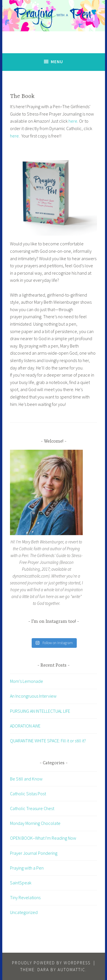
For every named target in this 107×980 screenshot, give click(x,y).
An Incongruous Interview (33, 696)
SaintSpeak (21, 883)
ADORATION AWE (25, 726)
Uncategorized (24, 912)
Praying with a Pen (27, 868)
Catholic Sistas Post (28, 794)
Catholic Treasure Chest (32, 808)
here (73, 121)
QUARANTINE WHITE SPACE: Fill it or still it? (48, 741)
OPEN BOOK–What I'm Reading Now (43, 838)
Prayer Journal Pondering (34, 853)
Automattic (71, 970)
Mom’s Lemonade (27, 681)
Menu (57, 62)
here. (15, 136)
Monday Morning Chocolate (35, 823)
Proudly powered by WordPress (51, 963)
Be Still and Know (26, 779)
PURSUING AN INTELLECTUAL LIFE (40, 711)
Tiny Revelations (25, 897)
